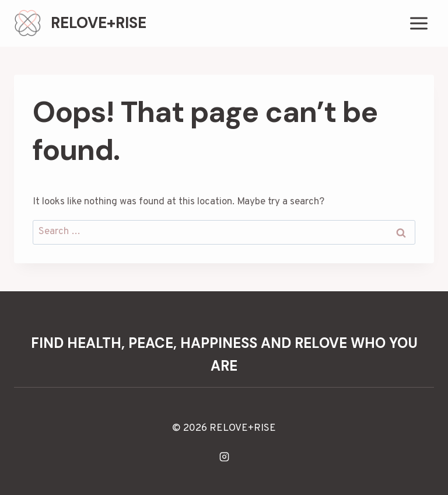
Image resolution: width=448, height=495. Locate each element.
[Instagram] (224, 456)
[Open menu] (419, 23)
